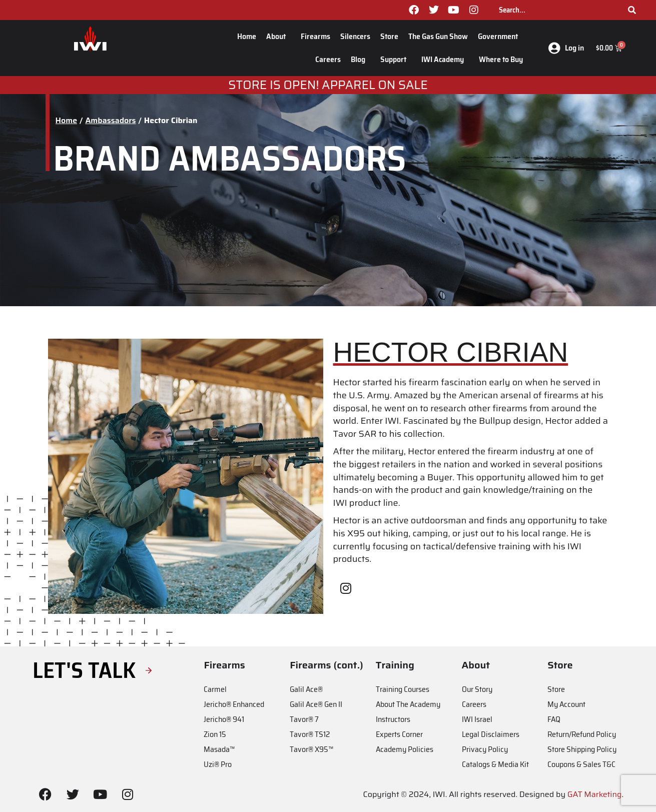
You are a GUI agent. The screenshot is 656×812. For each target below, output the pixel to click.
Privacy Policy (485, 749)
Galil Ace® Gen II (316, 704)
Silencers (355, 36)
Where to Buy (501, 59)
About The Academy (408, 704)
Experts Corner (399, 734)
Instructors (393, 719)
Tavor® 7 (304, 719)
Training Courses (403, 689)
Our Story (477, 689)
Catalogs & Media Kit (495, 764)
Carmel (215, 689)
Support (396, 59)
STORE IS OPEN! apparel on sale (328, 85)
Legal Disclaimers (491, 734)
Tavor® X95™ (311, 749)
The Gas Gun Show (438, 36)
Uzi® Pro (218, 764)
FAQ (554, 719)
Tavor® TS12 (310, 734)
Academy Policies (405, 749)
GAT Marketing (595, 794)
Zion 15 (215, 734)
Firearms (315, 36)
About (278, 36)
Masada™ (219, 749)
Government (500, 36)
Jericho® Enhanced (234, 704)
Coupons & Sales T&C (581, 764)
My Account (566, 704)
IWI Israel (477, 719)
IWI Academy (445, 59)
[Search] (632, 10)
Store (389, 36)
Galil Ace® (306, 689)
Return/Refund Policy (582, 734)
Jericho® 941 (224, 719)
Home (247, 36)
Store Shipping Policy (582, 749)
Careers (328, 59)
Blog (361, 59)
